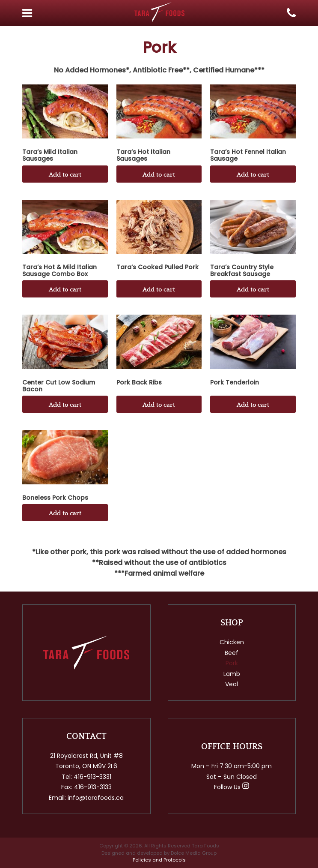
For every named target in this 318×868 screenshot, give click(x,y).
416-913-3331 (92, 777)
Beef (232, 653)
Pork (232, 663)
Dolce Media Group (194, 853)
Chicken (232, 642)
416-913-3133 (93, 787)
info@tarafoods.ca (96, 798)
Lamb (232, 674)
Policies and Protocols (159, 860)
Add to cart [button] (65, 175)
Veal (232, 684)
